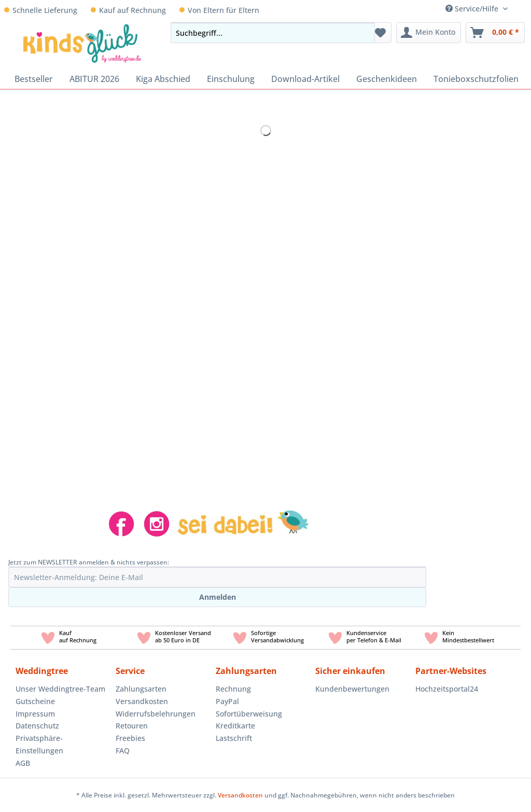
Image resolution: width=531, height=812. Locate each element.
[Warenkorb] (495, 33)
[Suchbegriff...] (273, 33)
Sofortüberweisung (249, 714)
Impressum (35, 714)
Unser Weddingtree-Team (60, 689)
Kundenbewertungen (352, 689)
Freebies (130, 738)
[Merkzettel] (380, 33)
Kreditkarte (235, 726)
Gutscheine (35, 701)
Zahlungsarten (141, 689)
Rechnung (233, 689)
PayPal (227, 701)
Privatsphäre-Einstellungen (39, 744)
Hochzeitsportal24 (447, 689)
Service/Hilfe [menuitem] (473, 9)
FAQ (123, 751)
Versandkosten (142, 701)
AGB (23, 763)
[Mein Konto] (429, 33)
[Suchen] (364, 33)
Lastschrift (234, 738)
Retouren (132, 726)
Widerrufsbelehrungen (156, 714)
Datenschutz (37, 726)
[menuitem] (523, 9)
